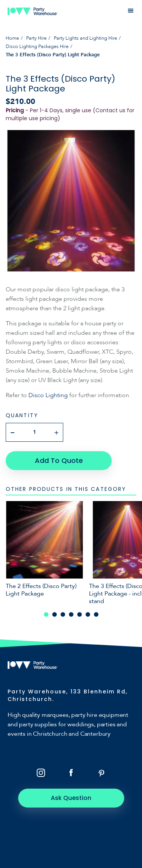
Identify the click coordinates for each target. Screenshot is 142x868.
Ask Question (71, 798)
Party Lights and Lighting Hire (85, 38)
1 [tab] (46, 614)
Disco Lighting (49, 395)
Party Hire (36, 38)
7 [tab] (96, 614)
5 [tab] (80, 614)
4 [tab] (71, 614)
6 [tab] (88, 614)
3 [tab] (63, 614)
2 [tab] (55, 614)
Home (12, 38)
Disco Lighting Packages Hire (37, 46)
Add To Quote (59, 460)
